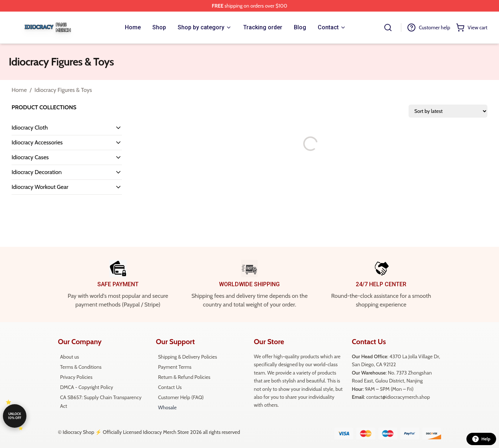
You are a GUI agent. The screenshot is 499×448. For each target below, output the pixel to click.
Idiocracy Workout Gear (40, 187)
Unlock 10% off (14, 416)
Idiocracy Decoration (37, 172)
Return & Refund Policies (184, 377)
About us (69, 357)
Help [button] (481, 439)
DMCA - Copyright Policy (87, 387)
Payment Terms (175, 367)
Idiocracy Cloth (30, 128)
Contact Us (170, 387)
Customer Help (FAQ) (181, 397)
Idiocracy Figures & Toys (63, 90)
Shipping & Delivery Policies (188, 357)
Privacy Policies (76, 377)
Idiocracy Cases (30, 157)
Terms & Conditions (81, 367)
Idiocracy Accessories (37, 142)
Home (19, 90)
